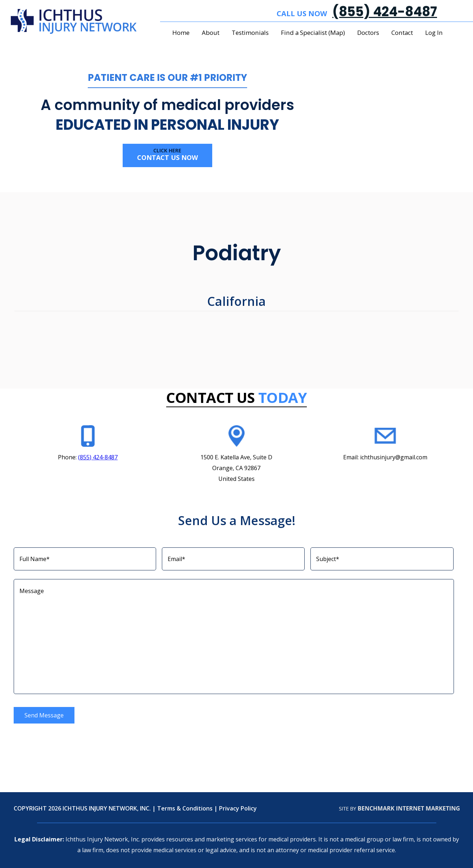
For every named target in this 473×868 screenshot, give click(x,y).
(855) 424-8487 (385, 12)
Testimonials (250, 33)
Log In (434, 33)
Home (181, 33)
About (211, 33)
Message (234, 637)
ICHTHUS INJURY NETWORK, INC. (107, 808)
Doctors (368, 33)
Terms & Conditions (185, 808)
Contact (402, 33)
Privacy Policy (238, 808)
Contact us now (167, 155)
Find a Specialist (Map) (313, 33)
